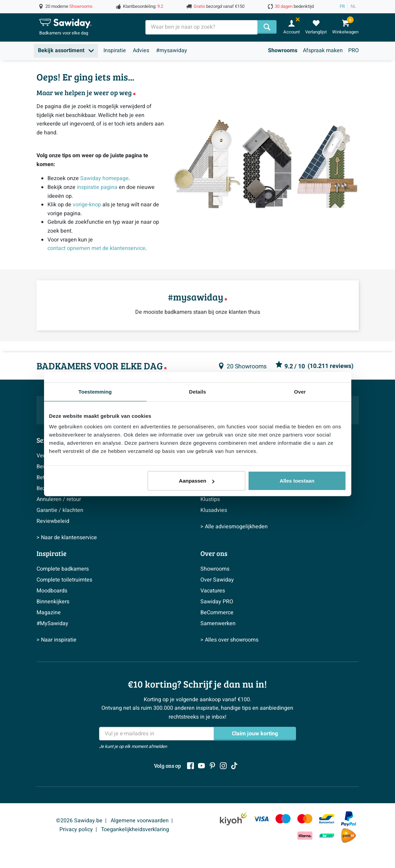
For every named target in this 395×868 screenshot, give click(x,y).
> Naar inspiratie (57, 640)
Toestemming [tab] (95, 391)
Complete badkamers (63, 569)
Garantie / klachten (60, 510)
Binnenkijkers (53, 602)
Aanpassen (197, 481)
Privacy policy (76, 829)
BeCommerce (217, 613)
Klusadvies (214, 510)
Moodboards (52, 591)
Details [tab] (198, 391)
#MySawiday (52, 623)
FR (342, 6)
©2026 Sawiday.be (79, 821)
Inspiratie (115, 50)
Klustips (210, 499)
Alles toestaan (297, 481)
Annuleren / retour (59, 499)
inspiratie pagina (97, 187)
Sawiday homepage (104, 178)
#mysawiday (172, 50)
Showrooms (283, 50)
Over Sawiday (217, 580)
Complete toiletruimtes (64, 580)
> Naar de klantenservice (67, 538)
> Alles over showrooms (229, 640)
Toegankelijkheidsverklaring (135, 829)
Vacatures (213, 591)
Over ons (214, 553)
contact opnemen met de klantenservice (96, 248)
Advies (141, 50)
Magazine (49, 613)
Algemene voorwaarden (140, 821)
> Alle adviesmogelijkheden (234, 527)
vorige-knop (87, 205)
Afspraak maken (323, 50)
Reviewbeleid (53, 521)
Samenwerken (218, 623)
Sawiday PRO (217, 602)
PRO (354, 50)
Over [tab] (300, 391)
